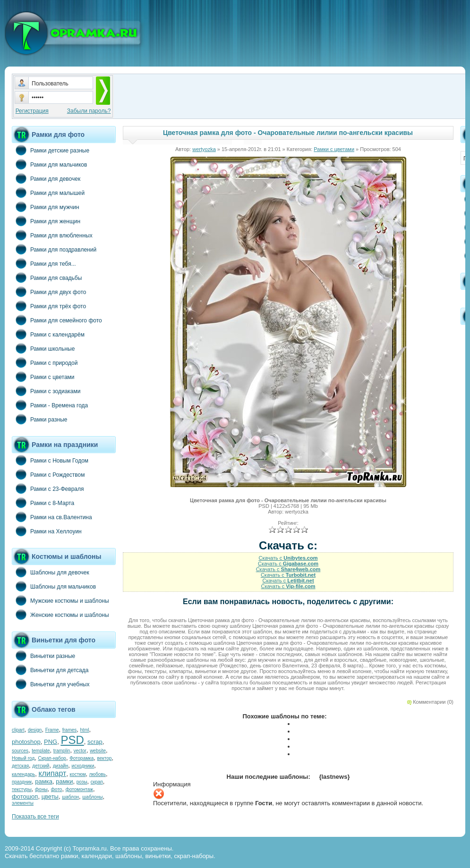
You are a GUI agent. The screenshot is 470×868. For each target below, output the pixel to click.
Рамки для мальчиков (49, 164)
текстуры (22, 789)
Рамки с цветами (43, 377)
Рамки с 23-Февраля (48, 489)
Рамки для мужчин (46, 207)
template (41, 751)
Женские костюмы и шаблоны (60, 615)
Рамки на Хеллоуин (47, 531)
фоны (41, 789)
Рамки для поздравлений (54, 249)
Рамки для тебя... (44, 263)
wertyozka (204, 149)
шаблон (70, 797)
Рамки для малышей (48, 193)
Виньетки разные (43, 656)
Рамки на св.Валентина (52, 517)
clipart (18, 730)
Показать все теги (35, 817)
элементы (23, 803)
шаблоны (92, 797)
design (35, 730)
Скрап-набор (52, 758)
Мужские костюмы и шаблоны (60, 600)
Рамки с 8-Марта (43, 503)
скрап (97, 782)
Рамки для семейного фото (57, 320)
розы (82, 782)
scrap (95, 742)
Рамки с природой (45, 362)
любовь (98, 774)
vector (80, 751)
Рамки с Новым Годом (50, 460)
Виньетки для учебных (51, 684)
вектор (105, 758)
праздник (22, 782)
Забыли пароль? (89, 111)
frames (70, 730)
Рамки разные (39, 419)
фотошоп (25, 796)
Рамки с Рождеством (48, 474)
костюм (78, 774)
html (85, 730)
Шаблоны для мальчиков (54, 586)
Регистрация (32, 111)
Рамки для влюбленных (52, 235)
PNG (51, 742)
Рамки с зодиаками (46, 391)
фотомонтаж (79, 789)
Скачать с (288, 558)
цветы (50, 796)
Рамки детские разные (51, 150)
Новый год (23, 758)
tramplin (62, 751)
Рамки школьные (43, 348)
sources (20, 751)
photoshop (26, 742)
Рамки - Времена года (50, 405)
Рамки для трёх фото (49, 306)
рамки (64, 781)
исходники (83, 766)
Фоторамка (81, 758)
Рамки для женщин (46, 221)
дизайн (61, 766)
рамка (44, 781)
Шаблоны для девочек (51, 572)
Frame (52, 730)
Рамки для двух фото (49, 292)
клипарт (52, 773)
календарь (23, 774)
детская (20, 766)
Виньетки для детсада (50, 670)
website (98, 751)
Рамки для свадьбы (47, 278)
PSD (72, 740)
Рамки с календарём (48, 334)
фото (57, 789)
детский (41, 766)
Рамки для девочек (46, 178)
